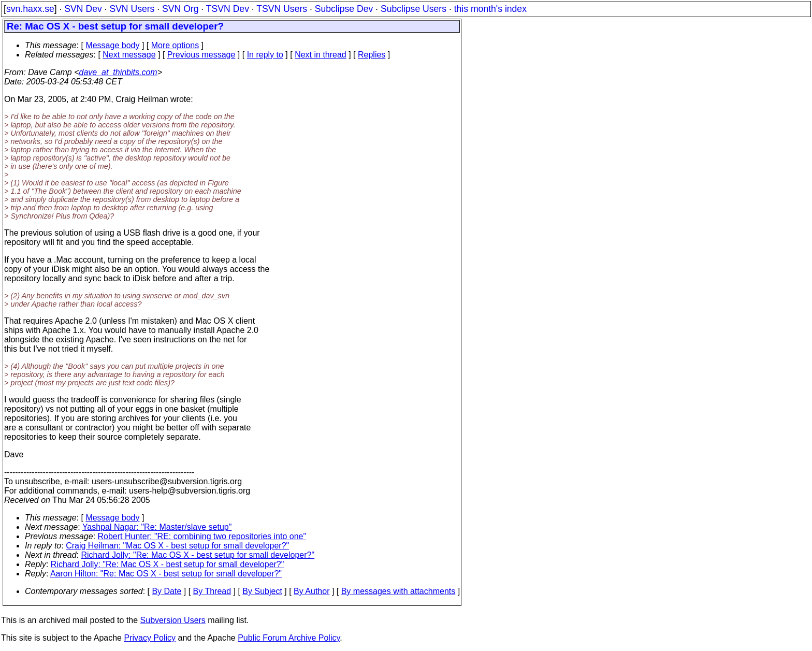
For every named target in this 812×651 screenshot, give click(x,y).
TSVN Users (282, 9)
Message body (112, 45)
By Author (311, 591)
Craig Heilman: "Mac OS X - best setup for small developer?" (177, 546)
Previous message (201, 55)
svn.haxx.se (30, 9)
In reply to (265, 55)
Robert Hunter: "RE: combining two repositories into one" (202, 536)
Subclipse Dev (344, 9)
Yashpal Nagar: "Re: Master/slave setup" (157, 527)
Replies (372, 55)
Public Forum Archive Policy (289, 638)
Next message (129, 55)
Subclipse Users (414, 9)
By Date (166, 591)
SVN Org (180, 9)
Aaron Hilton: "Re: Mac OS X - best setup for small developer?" (166, 574)
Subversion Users (173, 620)
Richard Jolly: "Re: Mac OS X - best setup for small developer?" (198, 555)
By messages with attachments (398, 591)
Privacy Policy (150, 638)
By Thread (212, 591)
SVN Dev (83, 9)
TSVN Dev (228, 9)
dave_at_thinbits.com (118, 72)
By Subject (262, 591)
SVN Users (132, 9)
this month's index (490, 9)
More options (175, 45)
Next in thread (321, 55)
